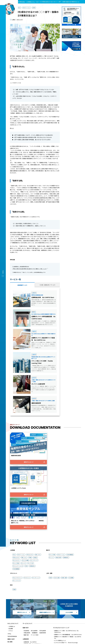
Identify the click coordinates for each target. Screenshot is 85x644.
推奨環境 (22, 621)
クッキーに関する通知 (54, 624)
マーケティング (34, 486)
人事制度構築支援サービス (34, 612)
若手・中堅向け (65, 573)
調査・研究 (11, 570)
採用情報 (67, 621)
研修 (34, 8)
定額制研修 (30, 568)
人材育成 (14, 8)
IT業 (27, 492)
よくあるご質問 (57, 621)
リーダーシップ (36, 504)
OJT (20, 8)
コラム (9, 560)
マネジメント (28, 504)
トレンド (24, 489)
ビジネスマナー (17, 486)
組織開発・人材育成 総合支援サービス (36, 578)
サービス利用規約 (12, 621)
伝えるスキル (30, 481)
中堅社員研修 (27, 559)
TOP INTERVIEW (12, 562)
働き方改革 (59, 484)
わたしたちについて (13, 550)
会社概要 (11, 555)
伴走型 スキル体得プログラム (37, 576)
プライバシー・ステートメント (37, 624)
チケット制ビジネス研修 (36, 574)
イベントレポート (12, 573)
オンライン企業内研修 (38, 585)
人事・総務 (57, 504)
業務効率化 (33, 492)
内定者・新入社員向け (68, 571)
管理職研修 (35, 559)
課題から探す (11, 565)
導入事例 (10, 568)
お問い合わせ (11, 584)
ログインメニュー (13, 597)
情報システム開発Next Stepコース (62, 590)
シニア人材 (31, 489)
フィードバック (17, 507)
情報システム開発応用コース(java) (62, 586)
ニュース (10, 576)
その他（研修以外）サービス (47, 285)
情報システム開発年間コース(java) (62, 582)
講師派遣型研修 (27, 585)
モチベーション (27, 8)
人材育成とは (12, 552)
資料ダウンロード (12, 587)
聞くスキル (24, 484)
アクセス (11, 557)
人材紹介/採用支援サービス (34, 607)
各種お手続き (12, 595)
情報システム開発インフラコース (62, 588)
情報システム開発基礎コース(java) (62, 584)
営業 (30, 484)
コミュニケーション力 (18, 492)
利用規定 (10, 624)
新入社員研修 (34, 557)
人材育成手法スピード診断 (60, 600)
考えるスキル (16, 484)
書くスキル (38, 481)
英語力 (36, 484)
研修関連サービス (22, 285)
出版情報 (10, 581)
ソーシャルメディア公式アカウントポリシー (73, 624)
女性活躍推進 (16, 495)
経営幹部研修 (43, 559)
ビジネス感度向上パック (60, 566)
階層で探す (26, 561)
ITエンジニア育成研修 (63, 580)
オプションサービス (28, 572)
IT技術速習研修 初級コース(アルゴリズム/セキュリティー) (68, 592)
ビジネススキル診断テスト (35, 593)
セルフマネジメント (18, 504)
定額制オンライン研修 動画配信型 (68, 561)
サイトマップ (76, 621)
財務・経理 (64, 504)
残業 (15, 515)
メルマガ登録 (11, 589)
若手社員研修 (43, 557)
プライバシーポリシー (21, 624)
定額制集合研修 (33, 570)
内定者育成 (26, 557)
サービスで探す (35, 561)
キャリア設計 (16, 489)
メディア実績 (11, 579)
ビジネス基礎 (26, 486)
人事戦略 (71, 504)
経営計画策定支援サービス (36, 609)
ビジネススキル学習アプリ (66, 569)
